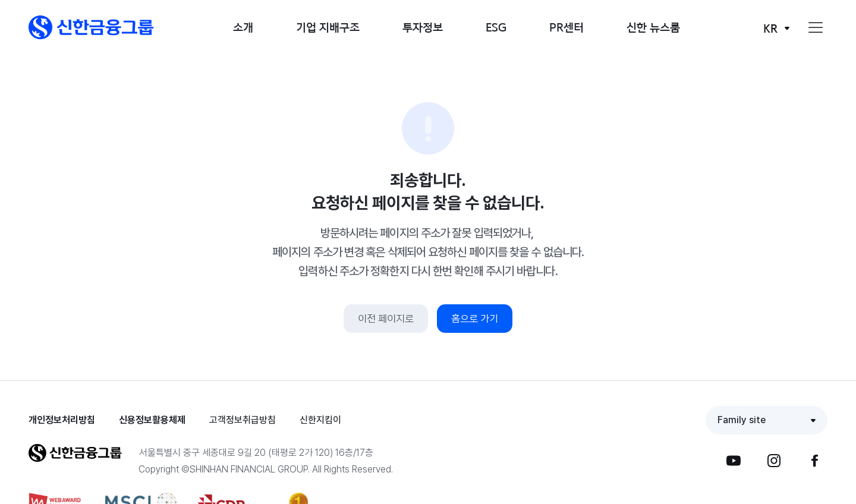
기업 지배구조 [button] (328, 27)
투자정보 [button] (423, 27)
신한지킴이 (320, 420)
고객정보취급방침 (243, 420)
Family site (742, 420)
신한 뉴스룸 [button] (653, 27)
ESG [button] (496, 27)
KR (770, 28)
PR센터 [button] (567, 27)
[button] (91, 27)
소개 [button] (243, 27)
